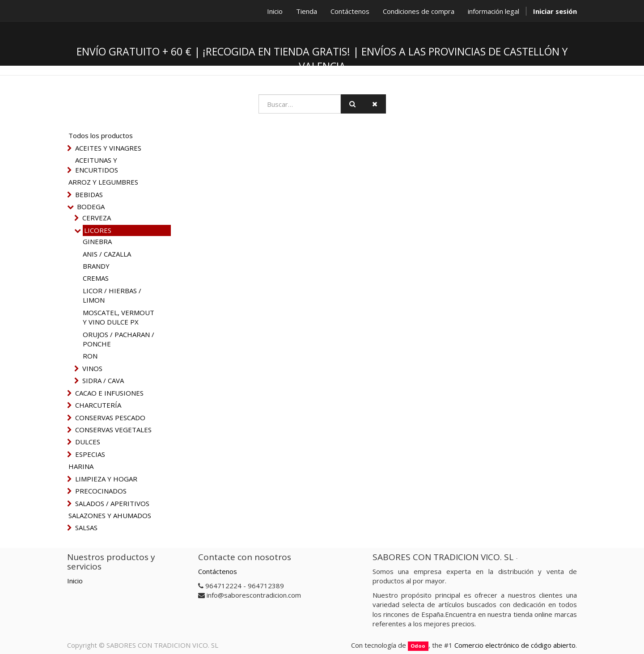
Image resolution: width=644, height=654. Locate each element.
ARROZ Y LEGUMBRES (103, 182)
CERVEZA (97, 218)
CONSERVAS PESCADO (110, 418)
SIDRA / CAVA (103, 380)
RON (90, 356)
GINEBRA (97, 241)
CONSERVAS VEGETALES (113, 430)
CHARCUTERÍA (98, 405)
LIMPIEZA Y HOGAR (106, 479)
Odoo (418, 646)
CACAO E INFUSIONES (109, 393)
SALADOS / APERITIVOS (112, 503)
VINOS (92, 368)
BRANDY (96, 266)
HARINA (81, 466)
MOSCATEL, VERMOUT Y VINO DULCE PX (119, 317)
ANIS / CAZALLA (107, 254)
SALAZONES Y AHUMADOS (110, 515)
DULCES (88, 442)
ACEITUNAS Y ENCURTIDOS (97, 165)
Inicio (75, 581)
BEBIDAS (89, 194)
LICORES (98, 230)
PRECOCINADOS (101, 491)
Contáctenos (218, 571)
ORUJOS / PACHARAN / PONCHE (119, 339)
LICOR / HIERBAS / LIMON (112, 295)
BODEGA (91, 207)
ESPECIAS (90, 454)
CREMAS (96, 278)
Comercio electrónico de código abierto (515, 645)
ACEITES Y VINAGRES (108, 148)
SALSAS (86, 527)
